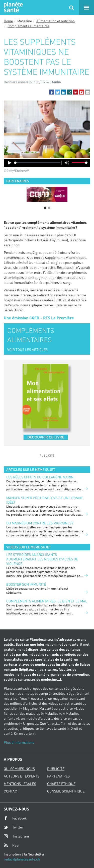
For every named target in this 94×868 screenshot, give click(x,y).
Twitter (14, 827)
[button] (52, 92)
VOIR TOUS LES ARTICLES (27, 349)
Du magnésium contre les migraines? (40, 523)
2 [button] (49, 208)
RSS (11, 845)
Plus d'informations (19, 742)
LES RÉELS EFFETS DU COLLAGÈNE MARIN (40, 477)
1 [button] (45, 208)
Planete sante (13, 8)
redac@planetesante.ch (22, 859)
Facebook (15, 818)
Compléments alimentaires (28, 26)
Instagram (16, 836)
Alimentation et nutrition (56, 21)
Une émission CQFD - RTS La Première (39, 318)
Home (8, 21)
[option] (47, 194)
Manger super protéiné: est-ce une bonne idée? (44, 500)
